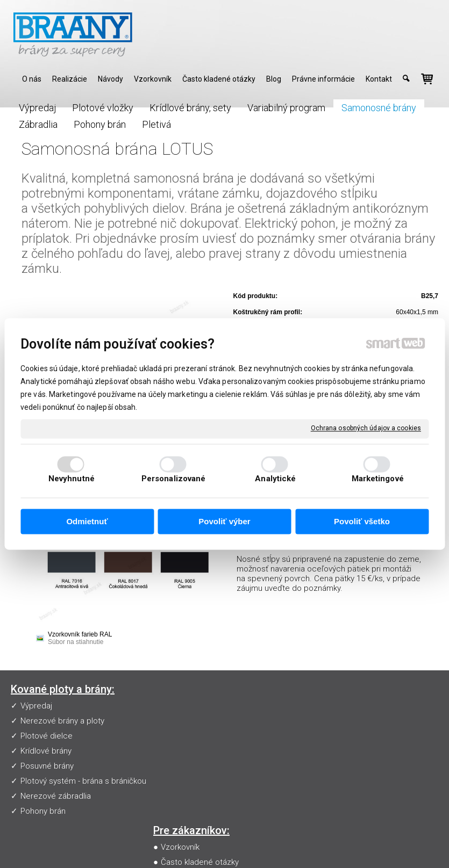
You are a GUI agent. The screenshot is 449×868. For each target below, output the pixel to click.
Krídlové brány (46, 751)
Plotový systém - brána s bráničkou (83, 781)
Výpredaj (36, 706)
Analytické (275, 479)
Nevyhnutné (72, 479)
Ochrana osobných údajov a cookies (366, 428)
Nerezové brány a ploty (62, 721)
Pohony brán (43, 811)
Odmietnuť (87, 521)
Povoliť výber (224, 521)
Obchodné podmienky (203, 751)
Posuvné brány (47, 766)
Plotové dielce (47, 736)
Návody (176, 736)
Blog (171, 766)
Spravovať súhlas (224, 853)
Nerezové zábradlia (56, 796)
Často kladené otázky (202, 721)
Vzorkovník (182, 706)
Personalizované (174, 479)
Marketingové (378, 479)
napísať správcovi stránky (258, 844)
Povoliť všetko (362, 521)
